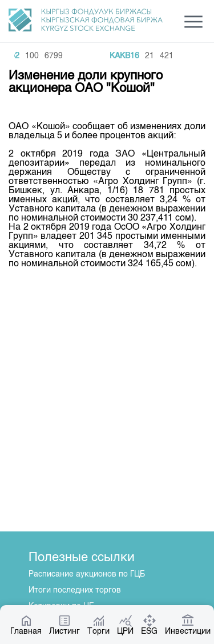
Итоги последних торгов (75, 590)
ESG (149, 625)
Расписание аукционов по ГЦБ (87, 574)
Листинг (64, 625)
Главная (26, 625)
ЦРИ (125, 625)
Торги (98, 625)
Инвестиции (188, 625)
